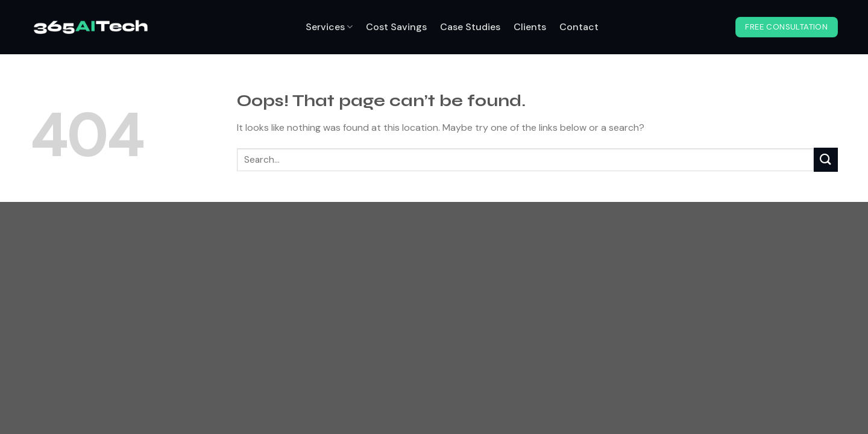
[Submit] (826, 159)
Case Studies (470, 27)
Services (329, 27)
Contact (579, 27)
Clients (530, 27)
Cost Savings (396, 27)
